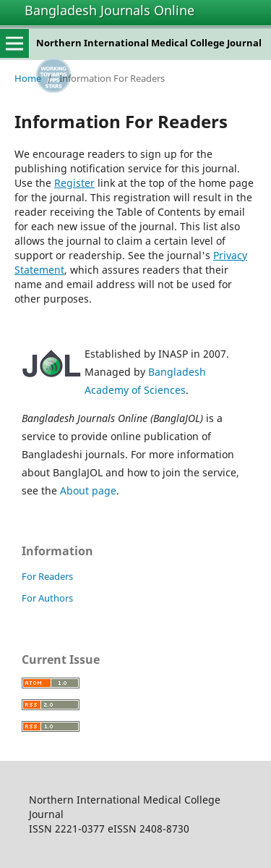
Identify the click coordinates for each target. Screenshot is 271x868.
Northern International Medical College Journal (149, 43)
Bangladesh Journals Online (109, 10)
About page (88, 490)
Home (28, 78)
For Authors (47, 598)
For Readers (47, 576)
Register (74, 183)
